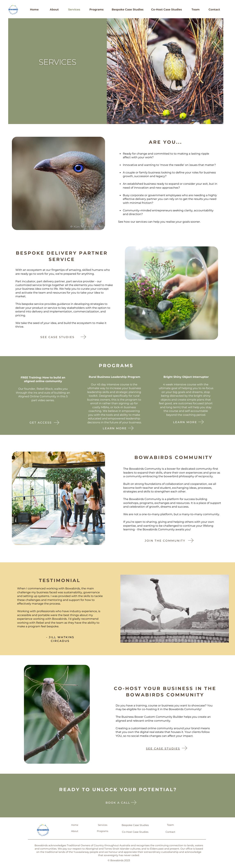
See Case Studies (163, 749)
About (54, 10)
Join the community (165, 541)
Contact (214, 10)
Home (34, 10)
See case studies (57, 337)
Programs (97, 10)
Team (196, 10)
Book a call (118, 803)
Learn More (185, 422)
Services (74, 10)
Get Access (41, 423)
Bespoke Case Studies (128, 10)
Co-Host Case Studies (166, 10)
